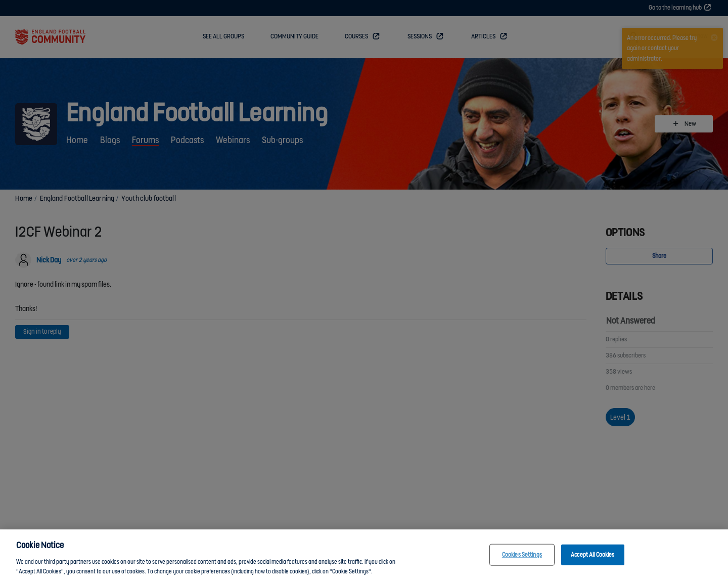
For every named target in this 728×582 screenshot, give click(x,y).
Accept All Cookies (593, 558)
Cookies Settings (522, 558)
